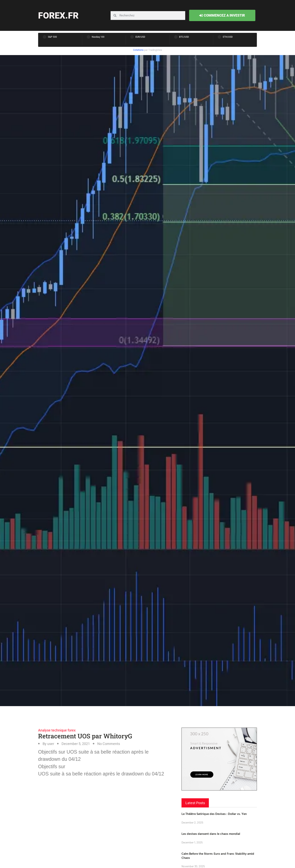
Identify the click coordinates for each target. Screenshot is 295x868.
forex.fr (58, 16)
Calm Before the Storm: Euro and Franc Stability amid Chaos (218, 856)
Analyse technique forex (57, 730)
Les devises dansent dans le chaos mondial (211, 834)
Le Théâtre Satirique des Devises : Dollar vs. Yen (214, 814)
